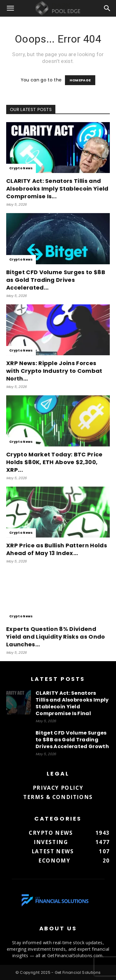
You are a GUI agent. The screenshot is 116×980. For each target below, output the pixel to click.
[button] (11, 8)
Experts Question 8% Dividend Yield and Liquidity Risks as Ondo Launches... (56, 637)
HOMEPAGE (80, 80)
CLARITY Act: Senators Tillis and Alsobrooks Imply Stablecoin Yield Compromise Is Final (72, 703)
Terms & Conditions (58, 797)
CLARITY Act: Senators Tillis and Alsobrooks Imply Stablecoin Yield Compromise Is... (57, 189)
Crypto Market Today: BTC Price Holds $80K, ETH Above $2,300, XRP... (54, 462)
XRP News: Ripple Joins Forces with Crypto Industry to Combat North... (54, 371)
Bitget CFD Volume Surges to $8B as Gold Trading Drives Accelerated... (56, 280)
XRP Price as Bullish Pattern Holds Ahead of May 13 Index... (57, 549)
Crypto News (21, 168)
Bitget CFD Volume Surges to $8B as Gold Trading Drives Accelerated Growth (72, 740)
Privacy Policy (58, 788)
